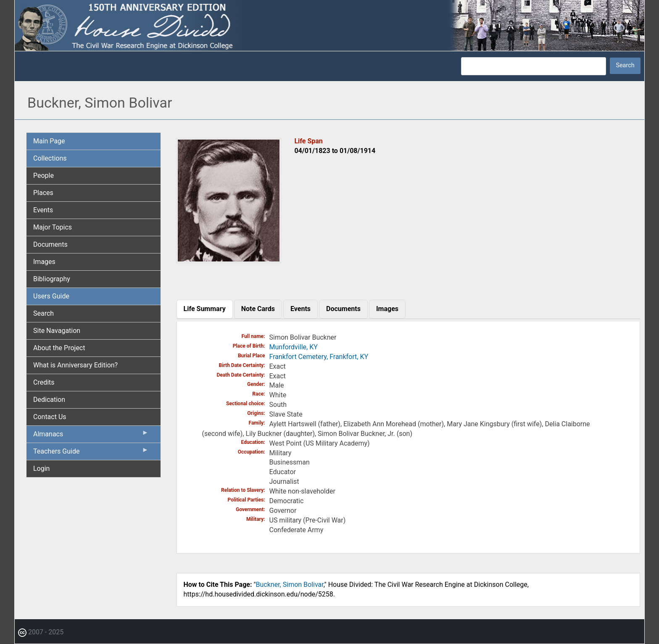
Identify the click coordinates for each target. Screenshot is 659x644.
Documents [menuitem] (50, 244)
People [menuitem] (43, 176)
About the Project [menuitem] (59, 348)
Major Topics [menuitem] (53, 227)
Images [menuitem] (44, 262)
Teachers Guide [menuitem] (91, 453)
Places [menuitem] (43, 193)
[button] (229, 260)
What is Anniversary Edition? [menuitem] (75, 365)
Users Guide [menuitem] (51, 296)
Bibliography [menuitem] (52, 279)
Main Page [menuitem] (49, 141)
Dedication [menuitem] (49, 400)
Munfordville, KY (294, 347)
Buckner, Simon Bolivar (290, 585)
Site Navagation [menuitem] (57, 331)
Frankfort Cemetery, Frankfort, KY (319, 357)
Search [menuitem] (43, 313)
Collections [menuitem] (50, 158)
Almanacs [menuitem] (91, 436)
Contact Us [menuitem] (50, 417)
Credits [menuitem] (44, 382)
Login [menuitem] (41, 468)
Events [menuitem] (43, 210)
